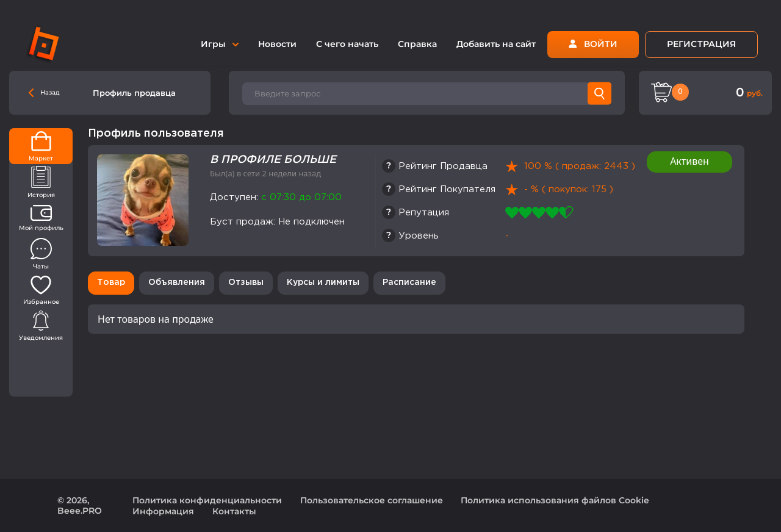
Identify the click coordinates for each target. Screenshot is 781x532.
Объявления (177, 282)
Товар (111, 282)
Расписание (409, 282)
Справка (417, 44)
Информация (163, 511)
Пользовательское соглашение (372, 500)
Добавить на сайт (496, 44)
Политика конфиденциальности (207, 500)
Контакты (234, 511)
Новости (277, 44)
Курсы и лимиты (323, 282)
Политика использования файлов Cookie (555, 500)
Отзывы (246, 282)
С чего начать (347, 44)
